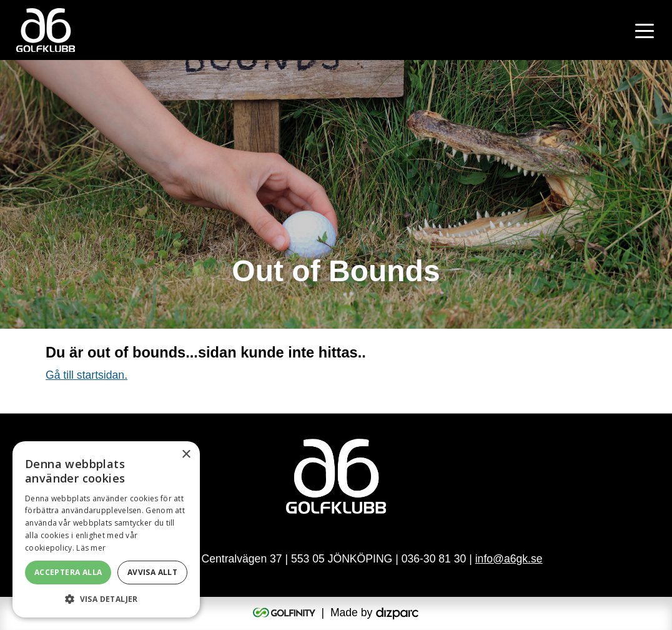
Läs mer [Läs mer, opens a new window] (91, 548)
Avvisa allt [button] (152, 572)
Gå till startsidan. (86, 375)
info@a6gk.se (509, 559)
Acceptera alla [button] (68, 572)
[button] (106, 599)
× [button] (186, 455)
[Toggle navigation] (645, 30)
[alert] (106, 529)
